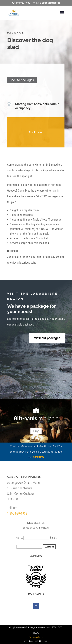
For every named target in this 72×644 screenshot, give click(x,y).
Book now (35, 132)
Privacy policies (36, 637)
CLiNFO (46, 641)
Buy (36, 431)
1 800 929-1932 (17, 513)
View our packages (47, 338)
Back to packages (21, 80)
